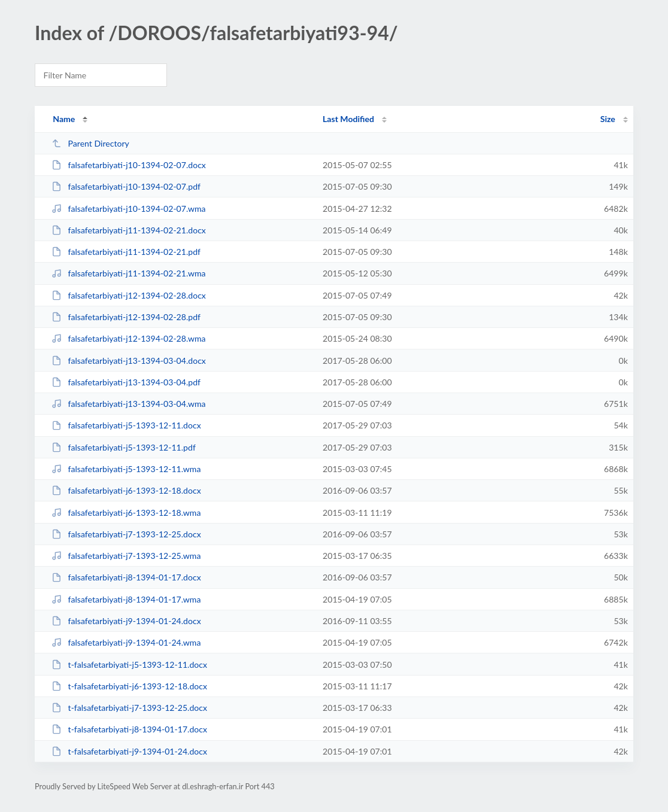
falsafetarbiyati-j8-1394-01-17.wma (126, 599)
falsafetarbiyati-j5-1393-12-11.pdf (124, 447)
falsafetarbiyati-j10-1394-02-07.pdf (126, 186)
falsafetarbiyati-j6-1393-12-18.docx (126, 490)
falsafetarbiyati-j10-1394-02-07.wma (128, 209)
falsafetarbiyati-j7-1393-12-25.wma (126, 556)
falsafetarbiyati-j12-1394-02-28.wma (128, 338)
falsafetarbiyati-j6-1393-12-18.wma (126, 513)
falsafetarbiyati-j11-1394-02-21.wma (128, 273)
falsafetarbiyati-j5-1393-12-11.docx (126, 425)
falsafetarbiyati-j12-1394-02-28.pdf (126, 317)
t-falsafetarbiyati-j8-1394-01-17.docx (129, 729)
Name (64, 119)
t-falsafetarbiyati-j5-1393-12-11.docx (129, 664)
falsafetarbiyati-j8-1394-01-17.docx (126, 577)
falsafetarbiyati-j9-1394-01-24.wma (126, 642)
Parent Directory (90, 143)
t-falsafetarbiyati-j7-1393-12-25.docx (129, 708)
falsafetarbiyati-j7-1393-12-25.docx (126, 534)
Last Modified (348, 119)
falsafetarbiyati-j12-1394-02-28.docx (129, 295)
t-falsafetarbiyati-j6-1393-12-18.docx (129, 686)
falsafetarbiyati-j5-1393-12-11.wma (126, 469)
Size (608, 119)
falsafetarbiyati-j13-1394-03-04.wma (128, 404)
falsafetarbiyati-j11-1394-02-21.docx (129, 230)
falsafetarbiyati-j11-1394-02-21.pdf (126, 252)
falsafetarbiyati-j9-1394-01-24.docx (126, 621)
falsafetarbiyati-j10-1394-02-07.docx (129, 165)
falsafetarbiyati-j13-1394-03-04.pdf (126, 382)
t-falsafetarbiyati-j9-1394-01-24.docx (129, 751)
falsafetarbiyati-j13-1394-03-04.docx (129, 361)
